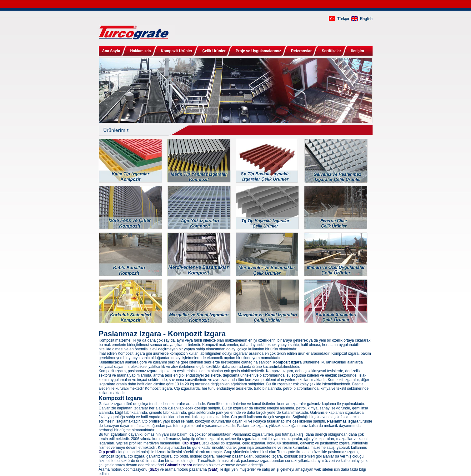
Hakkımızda (141, 51)
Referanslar (301, 51)
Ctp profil (107, 452)
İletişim (357, 51)
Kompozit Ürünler (177, 51)
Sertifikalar (331, 51)
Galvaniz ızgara (179, 465)
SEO (154, 469)
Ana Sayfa (111, 51)
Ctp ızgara (192, 443)
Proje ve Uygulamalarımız (258, 51)
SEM (213, 469)
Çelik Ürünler (214, 51)
